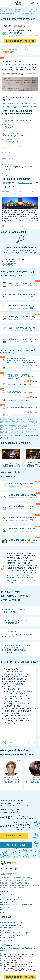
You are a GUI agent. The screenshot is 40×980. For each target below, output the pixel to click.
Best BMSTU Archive (10, 226)
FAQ (2, 910)
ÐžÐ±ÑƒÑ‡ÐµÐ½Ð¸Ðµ (14, 836)
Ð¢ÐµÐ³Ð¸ (3, 912)
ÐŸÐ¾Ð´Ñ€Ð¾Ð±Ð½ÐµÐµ (16, 845)
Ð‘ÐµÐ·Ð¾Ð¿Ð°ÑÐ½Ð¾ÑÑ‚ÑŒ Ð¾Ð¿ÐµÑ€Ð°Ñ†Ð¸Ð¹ (18, 933)
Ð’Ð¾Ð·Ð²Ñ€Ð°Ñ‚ (6, 930)
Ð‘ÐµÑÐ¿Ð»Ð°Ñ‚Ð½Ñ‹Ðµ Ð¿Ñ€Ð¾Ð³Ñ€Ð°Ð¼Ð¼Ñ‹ (17, 897)
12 (3, 154)
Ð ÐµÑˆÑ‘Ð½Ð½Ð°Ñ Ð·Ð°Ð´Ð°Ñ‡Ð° (17, 121)
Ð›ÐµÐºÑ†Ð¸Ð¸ (5, 951)
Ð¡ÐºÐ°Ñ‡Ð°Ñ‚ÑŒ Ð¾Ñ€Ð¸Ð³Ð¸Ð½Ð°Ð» (16, 107)
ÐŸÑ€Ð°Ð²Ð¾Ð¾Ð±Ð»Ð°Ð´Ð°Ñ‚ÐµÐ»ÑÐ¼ (14, 935)
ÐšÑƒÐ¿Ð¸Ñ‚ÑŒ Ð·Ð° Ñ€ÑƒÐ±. (20, 41)
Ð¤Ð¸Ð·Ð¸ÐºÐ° (8, 127)
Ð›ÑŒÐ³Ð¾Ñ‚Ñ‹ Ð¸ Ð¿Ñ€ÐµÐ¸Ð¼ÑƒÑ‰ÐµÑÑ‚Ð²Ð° (16, 905)
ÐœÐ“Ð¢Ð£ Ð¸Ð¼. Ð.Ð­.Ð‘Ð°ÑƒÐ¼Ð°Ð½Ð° (13, 134)
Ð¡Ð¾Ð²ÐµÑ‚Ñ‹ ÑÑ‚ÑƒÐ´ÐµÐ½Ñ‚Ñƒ (11, 900)
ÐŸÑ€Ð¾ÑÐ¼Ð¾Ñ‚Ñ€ (31, 107)
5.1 (4, 148)
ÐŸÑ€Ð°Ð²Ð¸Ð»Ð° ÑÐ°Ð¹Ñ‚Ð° (10, 920)
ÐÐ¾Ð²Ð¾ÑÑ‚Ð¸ (6, 894)
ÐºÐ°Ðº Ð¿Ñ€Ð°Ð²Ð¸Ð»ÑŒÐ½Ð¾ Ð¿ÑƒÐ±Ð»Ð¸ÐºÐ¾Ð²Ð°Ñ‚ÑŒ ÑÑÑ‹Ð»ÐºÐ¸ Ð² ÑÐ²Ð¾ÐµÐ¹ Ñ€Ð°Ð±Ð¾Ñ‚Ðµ (19, 437)
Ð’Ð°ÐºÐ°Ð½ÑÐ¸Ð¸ (6, 940)
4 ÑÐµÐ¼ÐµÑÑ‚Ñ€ (11, 142)
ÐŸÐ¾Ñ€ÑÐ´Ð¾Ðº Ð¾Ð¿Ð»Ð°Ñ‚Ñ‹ (12, 928)
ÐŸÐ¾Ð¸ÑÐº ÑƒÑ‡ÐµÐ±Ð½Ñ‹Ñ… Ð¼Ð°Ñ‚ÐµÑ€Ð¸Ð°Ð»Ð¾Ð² (19, 948)
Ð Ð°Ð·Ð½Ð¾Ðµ (5, 907)
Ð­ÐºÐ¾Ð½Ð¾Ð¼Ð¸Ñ (7, 902)
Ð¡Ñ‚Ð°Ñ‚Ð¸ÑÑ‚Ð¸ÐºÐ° (7, 938)
